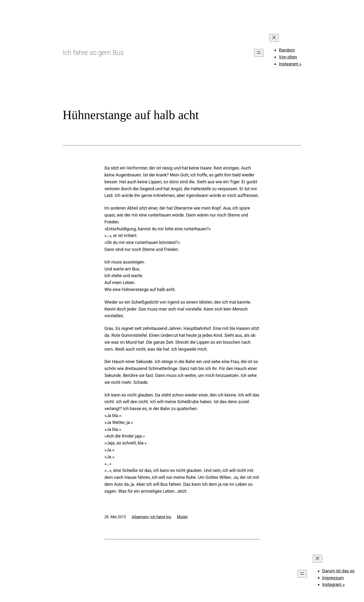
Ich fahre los (161, 517)
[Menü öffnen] (259, 53)
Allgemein (140, 517)
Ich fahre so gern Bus (93, 53)
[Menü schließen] (274, 38)
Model (182, 517)
